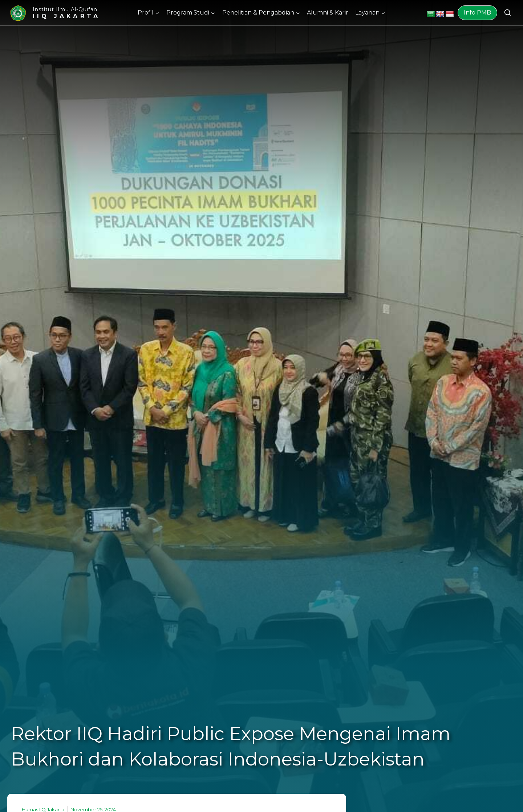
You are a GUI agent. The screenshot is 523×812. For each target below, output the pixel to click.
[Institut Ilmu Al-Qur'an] (54, 13)
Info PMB (477, 13)
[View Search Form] (508, 13)
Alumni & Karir (328, 13)
